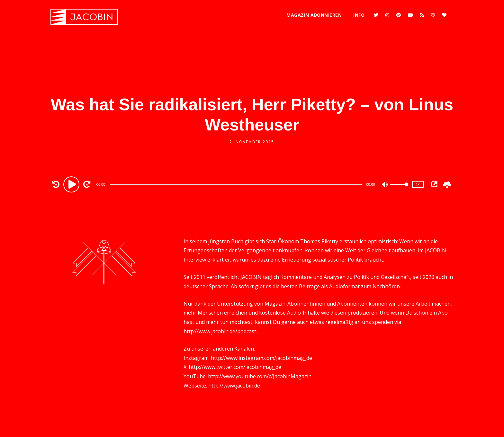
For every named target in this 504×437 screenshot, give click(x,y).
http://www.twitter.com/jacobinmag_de (235, 367)
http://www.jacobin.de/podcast (220, 331)
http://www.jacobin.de (234, 386)
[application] (237, 184)
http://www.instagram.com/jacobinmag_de (261, 358)
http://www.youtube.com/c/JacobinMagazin (260, 376)
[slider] (236, 184)
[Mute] (385, 185)
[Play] (72, 184)
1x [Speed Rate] (418, 184)
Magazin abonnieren (314, 15)
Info (359, 15)
